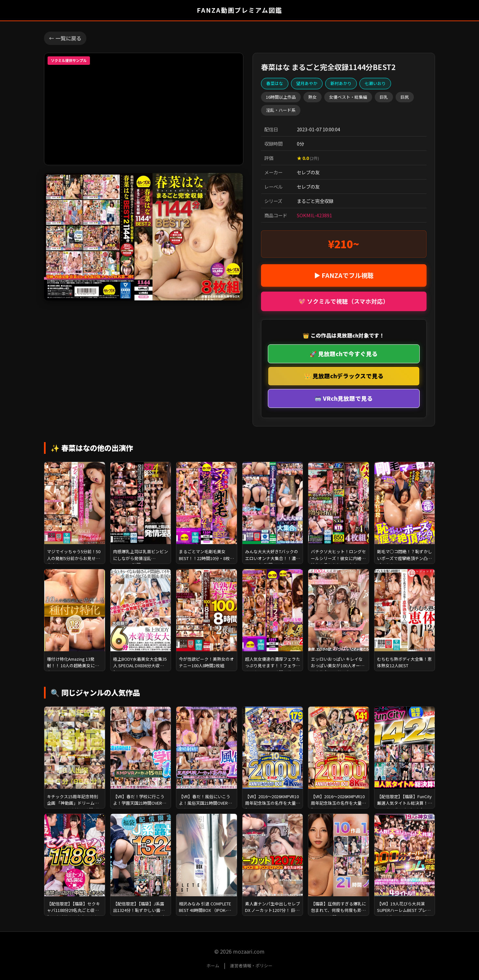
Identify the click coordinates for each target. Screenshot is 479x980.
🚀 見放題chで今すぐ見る (344, 354)
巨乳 (384, 97)
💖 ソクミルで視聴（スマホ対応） (344, 301)
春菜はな (275, 83)
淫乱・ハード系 (281, 110)
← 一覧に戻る (65, 38)
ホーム (213, 966)
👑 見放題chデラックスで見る (344, 376)
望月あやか (307, 83)
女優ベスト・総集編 (348, 97)
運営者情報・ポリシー (251, 966)
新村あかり (341, 83)
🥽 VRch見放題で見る (344, 398)
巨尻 (405, 97)
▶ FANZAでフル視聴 (344, 275)
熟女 (312, 97)
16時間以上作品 (281, 97)
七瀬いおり (375, 83)
